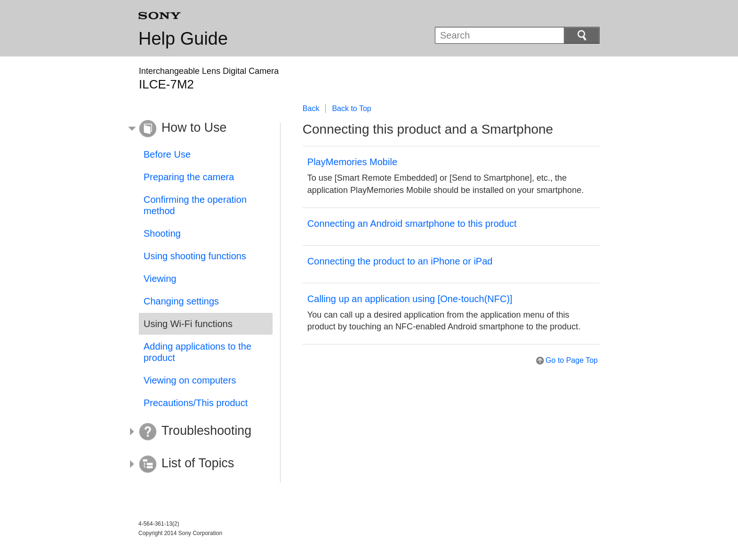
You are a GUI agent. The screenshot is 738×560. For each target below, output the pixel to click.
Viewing (160, 279)
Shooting (162, 233)
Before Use (167, 154)
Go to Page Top (572, 360)
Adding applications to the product (197, 352)
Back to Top (351, 108)
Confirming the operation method (195, 205)
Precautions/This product (196, 403)
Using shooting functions (195, 256)
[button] (199, 129)
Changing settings (181, 301)
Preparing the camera (189, 177)
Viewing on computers (190, 380)
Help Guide (183, 39)
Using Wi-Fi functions (188, 324)
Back (311, 108)
